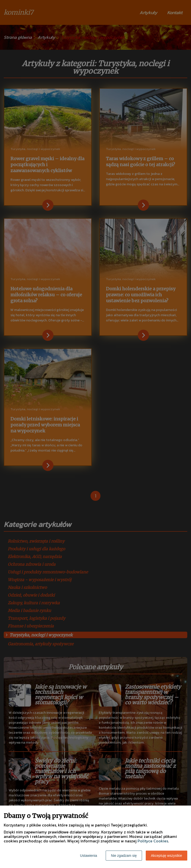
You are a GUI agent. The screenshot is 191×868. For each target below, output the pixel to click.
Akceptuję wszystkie (167, 856)
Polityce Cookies (153, 841)
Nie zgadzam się (124, 856)
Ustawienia (89, 856)
